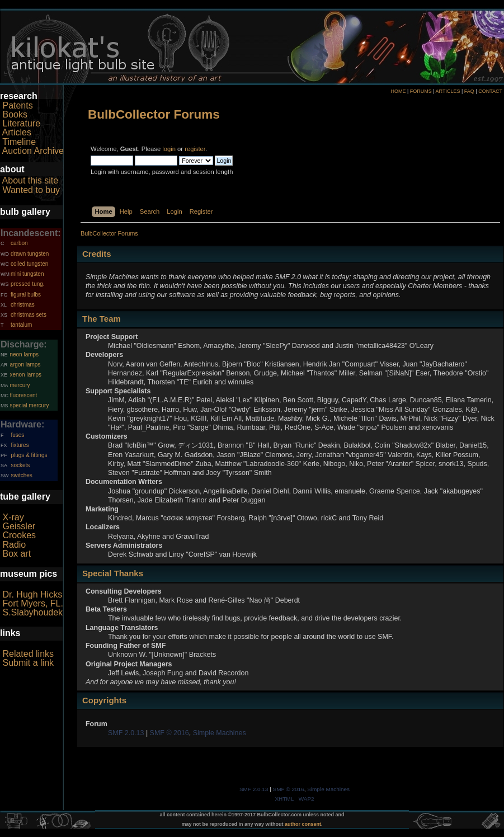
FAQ (469, 91)
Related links (28, 654)
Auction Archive (33, 151)
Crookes (19, 535)
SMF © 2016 (169, 733)
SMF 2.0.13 (126, 733)
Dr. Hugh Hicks (32, 594)
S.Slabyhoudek (32, 612)
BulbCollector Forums (154, 114)
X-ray (13, 517)
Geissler (19, 526)
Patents (17, 105)
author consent (303, 824)
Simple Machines (220, 733)
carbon (19, 243)
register (195, 149)
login (169, 149)
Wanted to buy (31, 190)
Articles (17, 132)
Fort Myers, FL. (32, 603)
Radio (14, 545)
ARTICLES (448, 91)
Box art (17, 554)
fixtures (20, 445)
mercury (20, 385)
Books (15, 114)
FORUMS (421, 91)
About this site (30, 180)
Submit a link (28, 663)
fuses (17, 435)
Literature (21, 123)
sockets (20, 465)
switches (21, 475)
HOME (398, 91)
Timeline (19, 142)
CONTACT (490, 91)
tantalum (21, 325)
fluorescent (23, 395)
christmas (23, 305)
